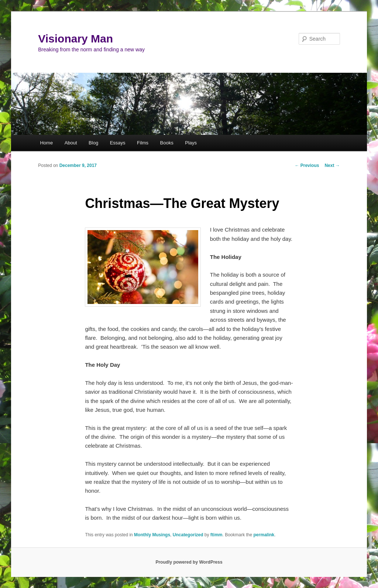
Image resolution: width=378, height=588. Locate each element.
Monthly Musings (152, 535)
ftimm (217, 535)
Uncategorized (188, 535)
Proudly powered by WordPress (189, 562)
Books (167, 143)
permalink (264, 535)
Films (143, 143)
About (71, 143)
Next (332, 165)
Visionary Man (75, 39)
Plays (191, 143)
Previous (307, 165)
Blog (93, 143)
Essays (118, 143)
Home (46, 143)
